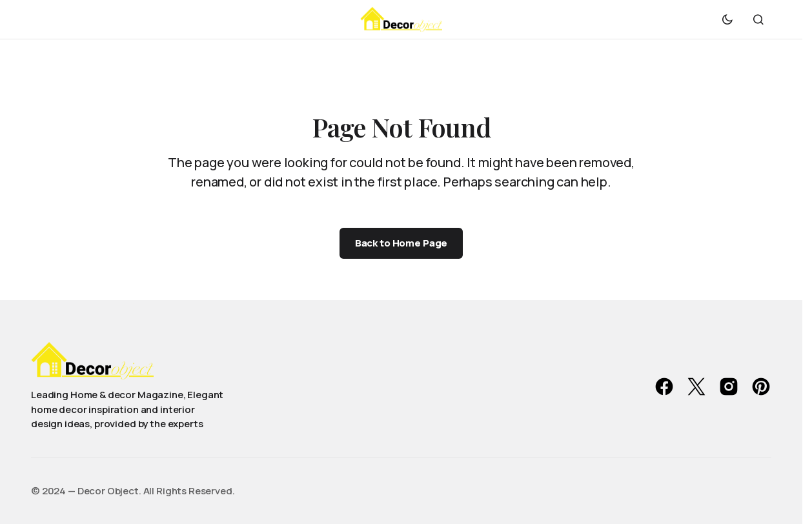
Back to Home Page (401, 243)
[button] (727, 19)
